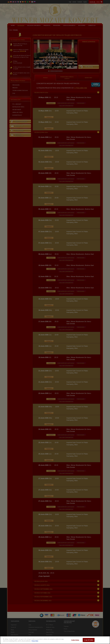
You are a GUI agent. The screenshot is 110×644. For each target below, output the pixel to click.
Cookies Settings (75, 640)
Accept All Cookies (89, 640)
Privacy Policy (35, 641)
